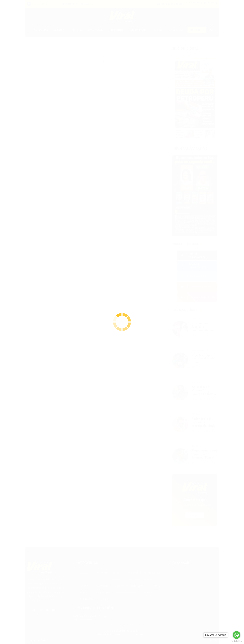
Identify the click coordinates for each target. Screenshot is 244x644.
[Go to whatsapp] (237, 635)
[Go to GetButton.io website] (237, 641)
